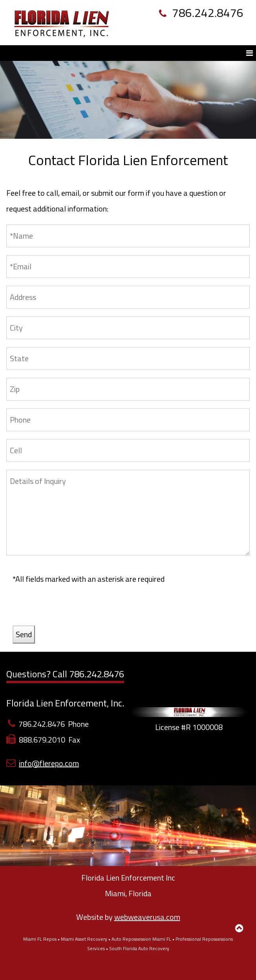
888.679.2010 (42, 740)
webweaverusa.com (147, 917)
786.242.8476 (201, 13)
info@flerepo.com (49, 763)
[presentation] (72, 610)
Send (24, 634)
